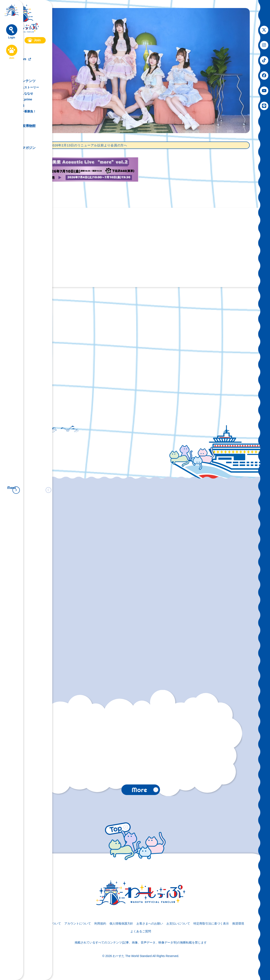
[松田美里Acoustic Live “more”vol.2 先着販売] (87, 169)
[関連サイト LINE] (264, 106)
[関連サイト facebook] (264, 76)
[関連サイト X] (264, 30)
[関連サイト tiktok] (264, 60)
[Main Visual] (141, 71)
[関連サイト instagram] (264, 45)
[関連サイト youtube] (264, 91)
